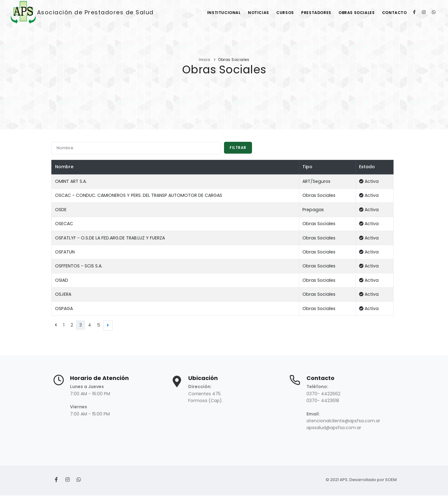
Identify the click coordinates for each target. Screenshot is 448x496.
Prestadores (312, 13)
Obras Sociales (354, 13)
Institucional (214, 13)
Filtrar (238, 148)
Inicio (204, 60)
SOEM (391, 480)
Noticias (250, 13)
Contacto (394, 13)
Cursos (279, 13)
